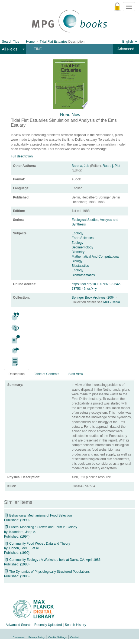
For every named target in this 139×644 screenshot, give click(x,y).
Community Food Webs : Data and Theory (37, 544)
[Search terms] (68, 49)
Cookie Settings (57, 637)
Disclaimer (19, 637)
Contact (75, 637)
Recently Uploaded (48, 625)
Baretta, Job (81, 166)
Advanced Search (19, 625)
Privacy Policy (37, 637)
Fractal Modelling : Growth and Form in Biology (41, 527)
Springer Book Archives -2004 (94, 298)
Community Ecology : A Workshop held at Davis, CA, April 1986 (52, 560)
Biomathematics (83, 275)
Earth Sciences (83, 238)
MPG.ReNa (111, 302)
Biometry (78, 252)
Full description (22, 156)
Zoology (78, 243)
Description (17, 374)
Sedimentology (83, 247)
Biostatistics (80, 266)
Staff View (76, 374)
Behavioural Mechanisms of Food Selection (38, 515)
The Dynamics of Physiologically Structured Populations (47, 572)
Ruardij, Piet (111, 166)
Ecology (78, 233)
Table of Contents (46, 374)
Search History (75, 625)
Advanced (126, 49)
